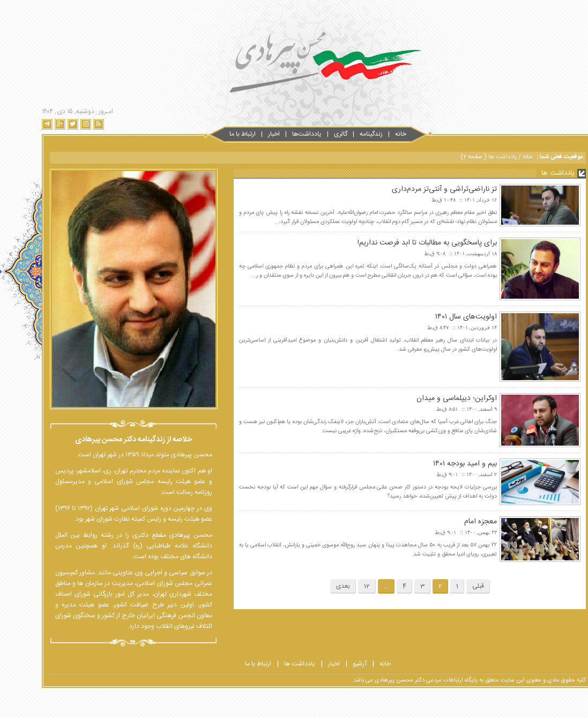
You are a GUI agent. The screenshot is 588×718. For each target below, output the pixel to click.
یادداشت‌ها (283, 134)
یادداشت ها (276, 664)
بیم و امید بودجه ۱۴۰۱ (441, 464)
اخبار (250, 134)
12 (343, 586)
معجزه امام (457, 522)
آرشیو (336, 664)
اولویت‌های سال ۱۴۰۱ (442, 317)
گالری (317, 134)
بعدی (319, 586)
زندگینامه (348, 134)
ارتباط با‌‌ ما (219, 134)
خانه (377, 134)
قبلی (455, 586)
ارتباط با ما (235, 664)
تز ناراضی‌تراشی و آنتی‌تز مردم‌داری (421, 189)
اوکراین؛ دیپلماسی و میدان (433, 398)
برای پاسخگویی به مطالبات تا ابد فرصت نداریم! (404, 243)
